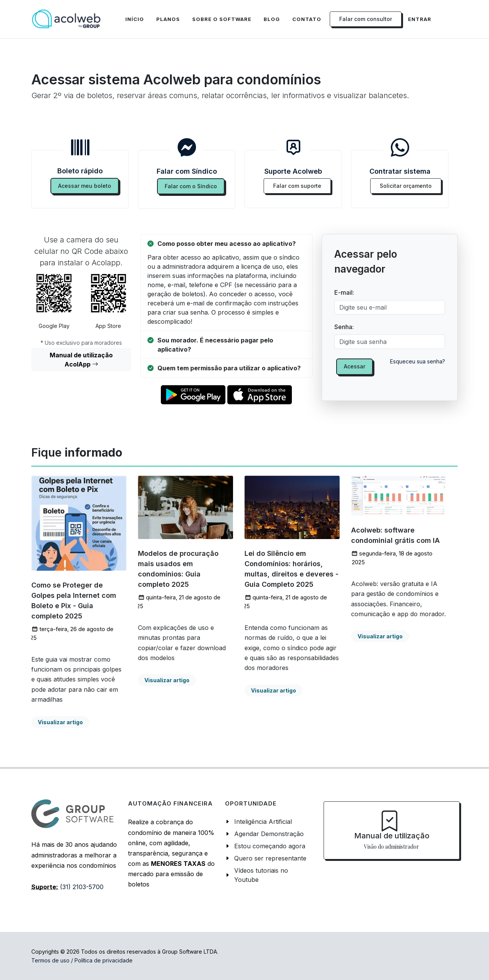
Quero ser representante (270, 858)
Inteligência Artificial (263, 822)
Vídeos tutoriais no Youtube (261, 875)
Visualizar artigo (60, 722)
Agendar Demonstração (269, 834)
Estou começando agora (270, 846)
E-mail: (344, 292)
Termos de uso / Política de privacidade (82, 960)
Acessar (355, 366)
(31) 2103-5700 (82, 887)
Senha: (344, 327)
